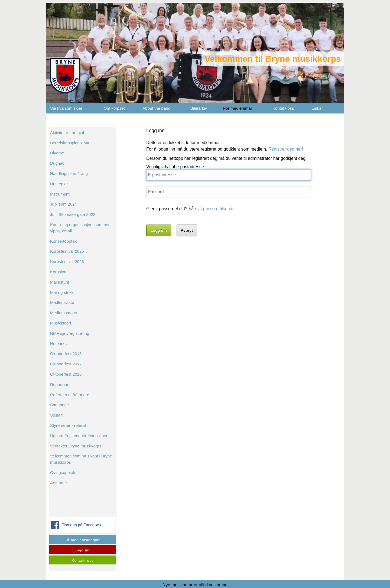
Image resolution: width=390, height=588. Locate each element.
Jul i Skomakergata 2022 (73, 214)
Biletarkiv (199, 108)
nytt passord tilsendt (214, 209)
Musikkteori (61, 323)
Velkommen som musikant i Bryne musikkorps (81, 459)
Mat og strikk (62, 292)
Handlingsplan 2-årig (69, 173)
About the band (156, 108)
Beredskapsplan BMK (70, 143)
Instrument (60, 194)
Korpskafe (59, 272)
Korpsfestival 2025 (67, 251)
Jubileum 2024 (64, 204)
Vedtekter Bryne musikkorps (76, 446)
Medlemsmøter (64, 313)
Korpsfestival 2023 (67, 261)
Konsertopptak (63, 241)
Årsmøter (58, 483)
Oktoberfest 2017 (66, 364)
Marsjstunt (60, 282)
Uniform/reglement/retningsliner (79, 436)
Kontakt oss (283, 108)
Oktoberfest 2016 (66, 374)
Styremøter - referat (68, 425)
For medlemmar (238, 108)
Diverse (57, 153)
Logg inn (82, 550)
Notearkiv (59, 344)
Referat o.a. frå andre (70, 395)
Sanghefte (59, 405)
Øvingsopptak (63, 472)
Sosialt (56, 415)
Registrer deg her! (286, 149)
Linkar (317, 108)
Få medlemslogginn (83, 540)
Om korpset (114, 108)
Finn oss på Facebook (77, 525)
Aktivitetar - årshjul (67, 133)
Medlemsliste (62, 302)
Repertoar (59, 384)
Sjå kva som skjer (66, 108)
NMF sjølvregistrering (70, 333)
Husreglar (59, 184)
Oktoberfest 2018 (66, 354)
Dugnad (57, 163)
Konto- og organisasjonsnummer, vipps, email (80, 228)
